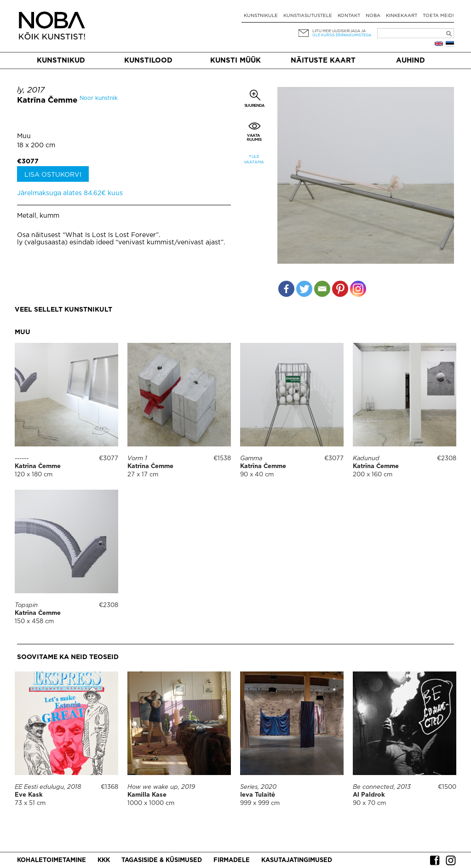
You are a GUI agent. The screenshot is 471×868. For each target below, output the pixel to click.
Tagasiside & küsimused (162, 860)
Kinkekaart (402, 16)
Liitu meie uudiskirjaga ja (339, 31)
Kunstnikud (61, 61)
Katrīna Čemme (47, 101)
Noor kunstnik (99, 98)
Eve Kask (29, 795)
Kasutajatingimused (297, 860)
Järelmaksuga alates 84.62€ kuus (70, 193)
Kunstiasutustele (308, 16)
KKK (104, 860)
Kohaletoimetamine (52, 860)
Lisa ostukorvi (53, 175)
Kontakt (349, 16)
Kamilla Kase (147, 795)
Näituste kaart (323, 61)
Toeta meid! (438, 16)
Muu (24, 136)
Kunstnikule (261, 16)
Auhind (411, 61)
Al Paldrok (369, 795)
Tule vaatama (254, 159)
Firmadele (232, 860)
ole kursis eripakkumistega (342, 35)
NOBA (373, 16)
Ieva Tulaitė (258, 795)
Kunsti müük (235, 61)
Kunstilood (148, 61)
